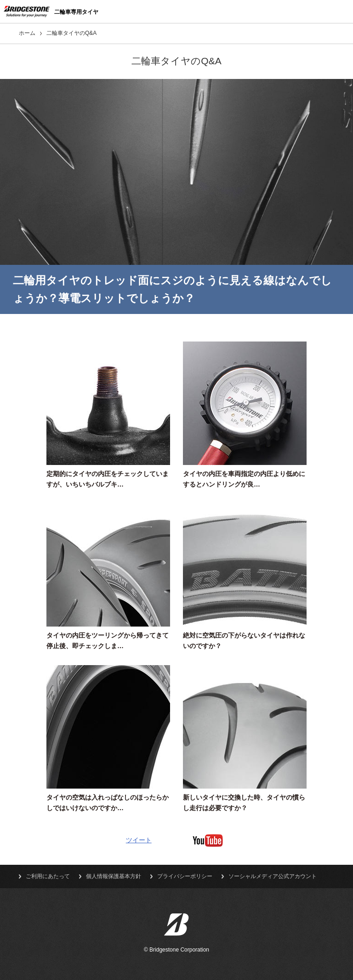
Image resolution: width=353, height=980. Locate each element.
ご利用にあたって (48, 876)
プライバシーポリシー (185, 876)
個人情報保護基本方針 (114, 876)
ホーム (27, 33)
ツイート (139, 840)
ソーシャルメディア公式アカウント (273, 876)
